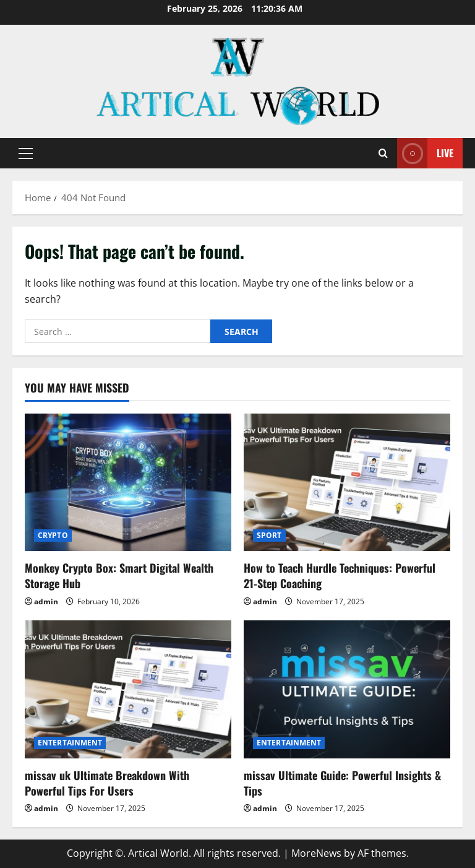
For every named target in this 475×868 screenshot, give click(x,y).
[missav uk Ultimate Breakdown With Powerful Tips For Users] (128, 689)
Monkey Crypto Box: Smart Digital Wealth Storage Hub (119, 575)
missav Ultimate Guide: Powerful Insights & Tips (342, 783)
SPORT (269, 535)
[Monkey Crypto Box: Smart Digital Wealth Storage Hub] (128, 483)
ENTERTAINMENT (70, 743)
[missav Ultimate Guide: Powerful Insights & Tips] (347, 689)
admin (46, 601)
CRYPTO (53, 535)
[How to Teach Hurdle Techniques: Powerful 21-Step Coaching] (347, 483)
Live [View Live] (425, 153)
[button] (26, 154)
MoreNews (316, 853)
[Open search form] (383, 153)
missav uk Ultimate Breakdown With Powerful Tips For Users (107, 783)
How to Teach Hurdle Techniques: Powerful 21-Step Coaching (340, 575)
